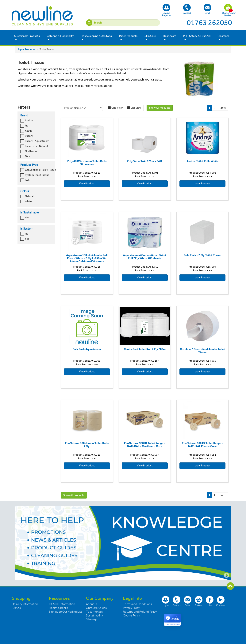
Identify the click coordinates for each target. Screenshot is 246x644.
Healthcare (170, 38)
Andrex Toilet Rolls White (202, 161)
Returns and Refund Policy (140, 612)
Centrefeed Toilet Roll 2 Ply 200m (145, 349)
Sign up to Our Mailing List (65, 612)
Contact (187, 9)
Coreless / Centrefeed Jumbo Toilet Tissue (202, 351)
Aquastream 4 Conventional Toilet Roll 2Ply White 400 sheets (145, 257)
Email (207, 9)
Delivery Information (25, 604)
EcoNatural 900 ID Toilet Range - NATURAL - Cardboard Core (145, 445)
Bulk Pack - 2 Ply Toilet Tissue (202, 255)
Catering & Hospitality (60, 38)
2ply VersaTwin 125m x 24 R (145, 161)
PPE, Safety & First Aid (197, 38)
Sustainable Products (27, 38)
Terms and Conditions (137, 604)
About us (92, 604)
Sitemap (91, 619)
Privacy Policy (131, 608)
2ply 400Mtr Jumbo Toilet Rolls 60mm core (87, 163)
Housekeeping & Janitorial (96, 38)
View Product (87, 184)
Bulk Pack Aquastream (87, 349)
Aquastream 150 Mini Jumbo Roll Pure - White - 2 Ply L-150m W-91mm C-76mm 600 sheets (87, 258)
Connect (221, 601)
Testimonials (94, 612)
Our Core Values (96, 608)
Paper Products (128, 38)
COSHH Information (62, 604)
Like (210, 601)
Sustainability (94, 616)
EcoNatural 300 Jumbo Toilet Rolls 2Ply (87, 445)
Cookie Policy (131, 616)
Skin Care (150, 38)
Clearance (223, 38)
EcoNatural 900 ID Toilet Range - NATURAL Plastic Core (202, 445)
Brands (16, 608)
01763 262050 (209, 23)
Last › (223, 108)
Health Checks (58, 608)
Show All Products (160, 108)
